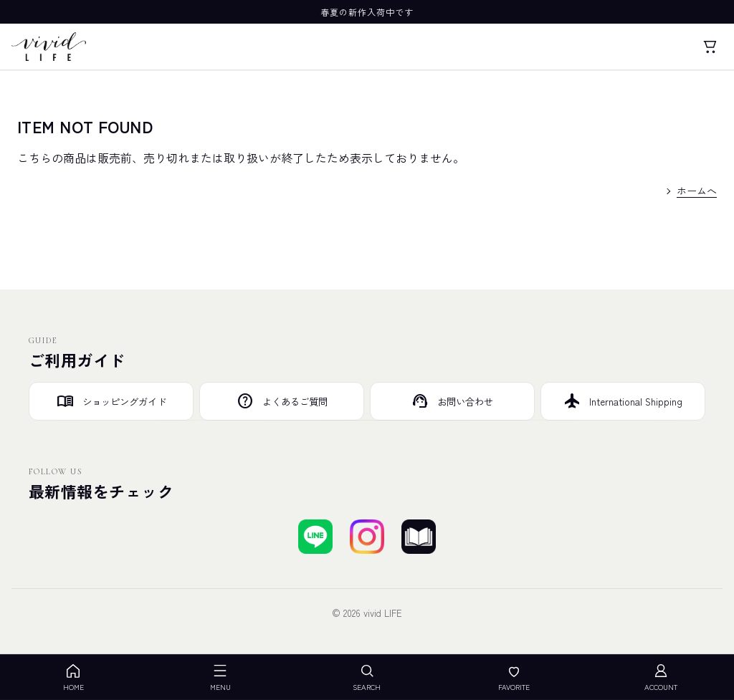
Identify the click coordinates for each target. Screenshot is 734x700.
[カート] (710, 47)
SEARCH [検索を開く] (367, 677)
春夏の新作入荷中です (367, 12)
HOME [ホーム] (73, 677)
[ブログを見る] (419, 537)
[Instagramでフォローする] (367, 537)
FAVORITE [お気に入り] (514, 677)
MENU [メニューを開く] (220, 677)
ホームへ (697, 191)
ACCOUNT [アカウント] (661, 677)
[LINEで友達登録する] (315, 537)
